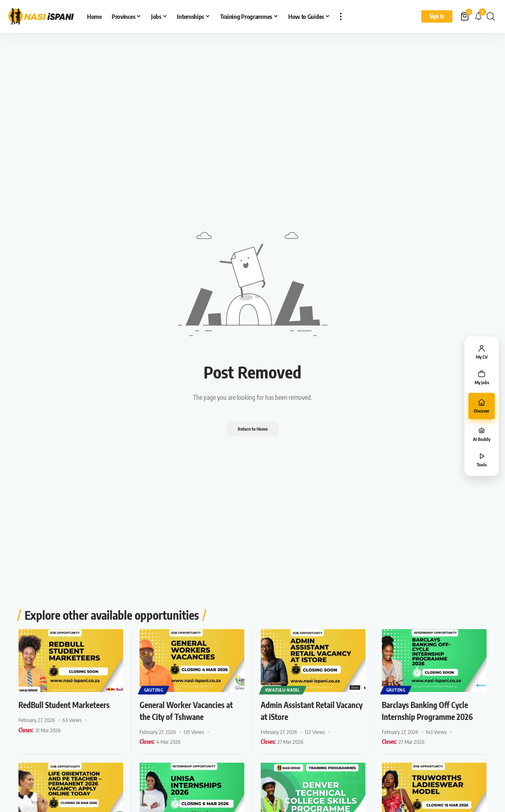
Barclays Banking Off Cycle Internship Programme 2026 (432, 716)
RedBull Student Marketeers (49, 710)
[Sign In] (437, 16)
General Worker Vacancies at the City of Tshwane (189, 710)
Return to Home (252, 429)
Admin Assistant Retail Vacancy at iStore (303, 710)
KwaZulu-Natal (283, 690)
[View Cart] (465, 16)
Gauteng (154, 690)
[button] (341, 16)
